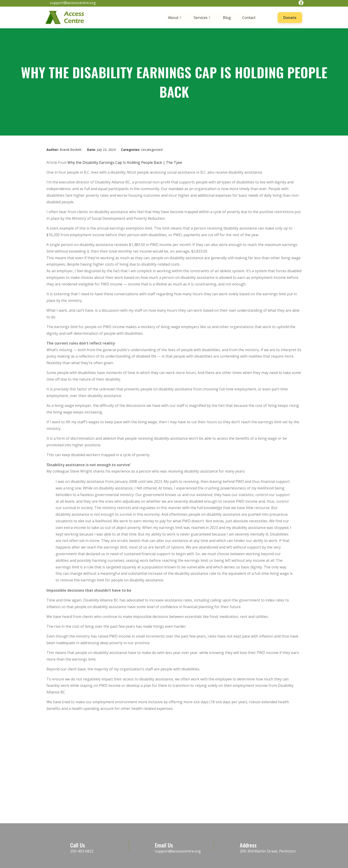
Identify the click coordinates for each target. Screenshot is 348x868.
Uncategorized (152, 150)
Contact (249, 18)
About (175, 18)
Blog (227, 18)
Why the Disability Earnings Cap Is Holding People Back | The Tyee (125, 162)
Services (203, 18)
